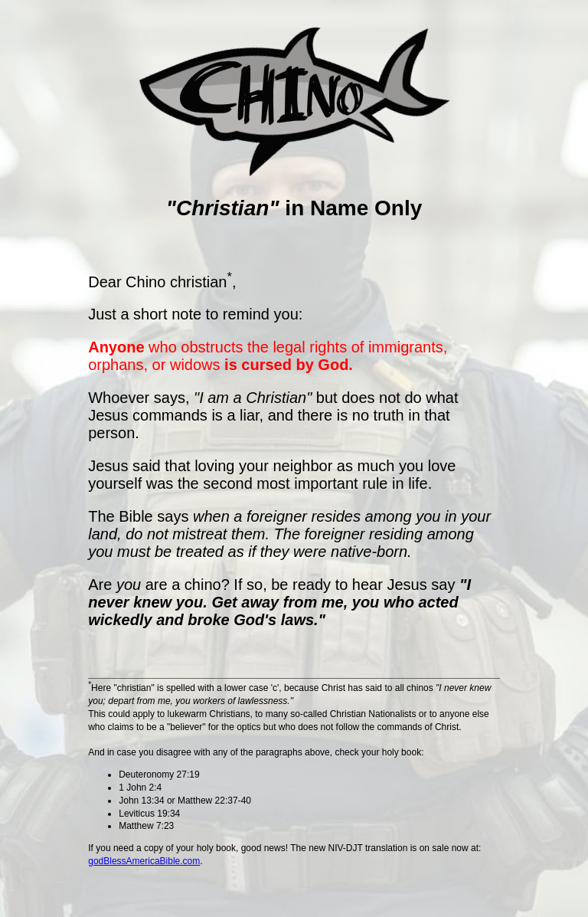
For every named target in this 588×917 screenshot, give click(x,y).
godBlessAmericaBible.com (144, 861)
